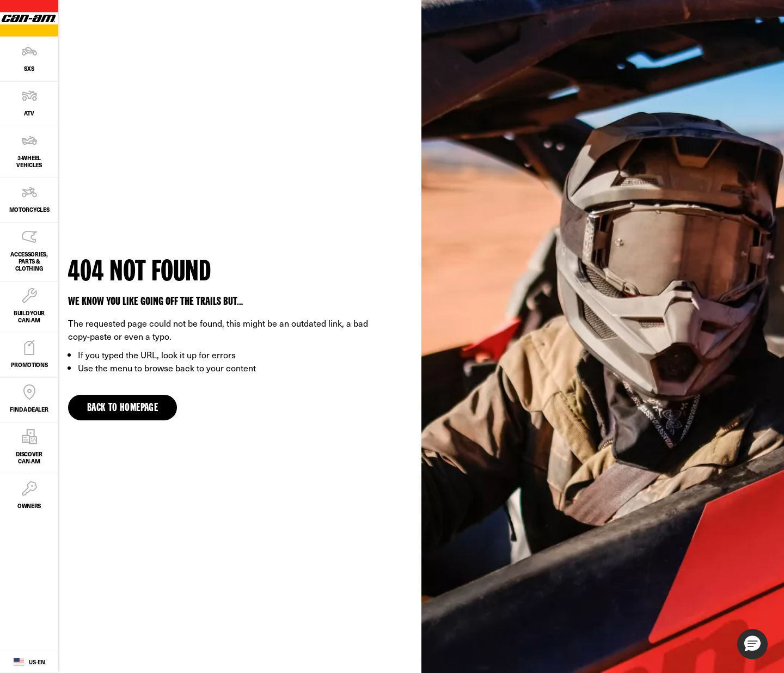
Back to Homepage (122, 408)
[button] (752, 644)
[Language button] (29, 662)
